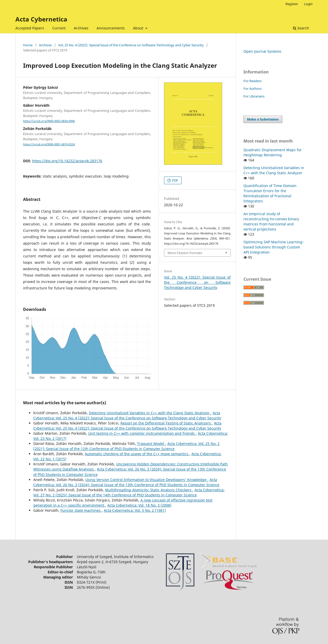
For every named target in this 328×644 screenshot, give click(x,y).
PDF (175, 180)
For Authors (253, 89)
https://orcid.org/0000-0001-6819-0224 (49, 144)
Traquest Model (151, 444)
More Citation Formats (185, 253)
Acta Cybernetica (41, 19)
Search (301, 28)
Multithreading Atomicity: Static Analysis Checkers (149, 490)
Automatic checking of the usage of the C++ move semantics (137, 454)
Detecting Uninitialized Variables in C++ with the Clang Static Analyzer (150, 413)
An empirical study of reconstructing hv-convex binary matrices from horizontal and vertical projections (271, 221)
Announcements (111, 28)
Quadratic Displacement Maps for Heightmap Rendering (273, 152)
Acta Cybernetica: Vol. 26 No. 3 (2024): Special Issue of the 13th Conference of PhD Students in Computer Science (126, 482)
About (139, 28)
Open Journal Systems (262, 51)
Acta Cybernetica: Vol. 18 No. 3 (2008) (139, 505)
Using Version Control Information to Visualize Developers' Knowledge (146, 480)
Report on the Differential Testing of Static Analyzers (166, 423)
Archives (81, 28)
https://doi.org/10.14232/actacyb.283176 (67, 161)
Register (292, 4)
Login (308, 4)
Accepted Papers (30, 28)
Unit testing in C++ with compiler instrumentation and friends (142, 433)
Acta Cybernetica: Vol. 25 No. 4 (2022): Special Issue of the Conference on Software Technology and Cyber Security (127, 415)
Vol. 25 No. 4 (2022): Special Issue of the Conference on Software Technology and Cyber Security (131, 45)
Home (28, 45)
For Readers (253, 81)
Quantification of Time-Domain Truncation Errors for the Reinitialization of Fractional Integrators (270, 193)
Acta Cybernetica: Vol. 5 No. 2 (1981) (135, 510)
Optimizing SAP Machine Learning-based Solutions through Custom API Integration (274, 247)
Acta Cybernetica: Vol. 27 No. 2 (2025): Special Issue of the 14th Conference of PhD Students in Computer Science (129, 492)
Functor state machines (81, 510)
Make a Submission (263, 119)
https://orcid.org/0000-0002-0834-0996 (49, 121)
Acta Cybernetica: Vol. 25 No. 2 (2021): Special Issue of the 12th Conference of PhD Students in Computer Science (126, 446)
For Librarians (254, 96)
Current (59, 28)
